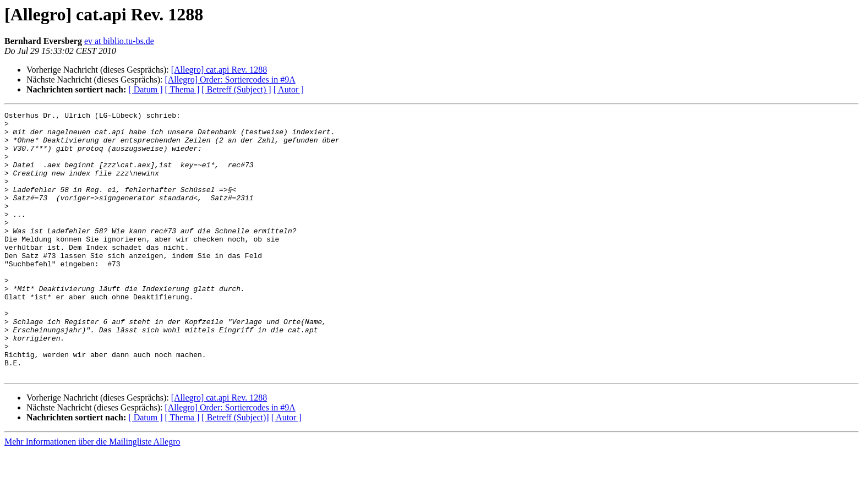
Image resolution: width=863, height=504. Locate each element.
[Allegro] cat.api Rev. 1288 (219, 70)
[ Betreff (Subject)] (235, 470)
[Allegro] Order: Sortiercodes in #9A (230, 80)
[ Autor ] (289, 89)
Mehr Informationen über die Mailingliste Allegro (92, 494)
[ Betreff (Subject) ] (236, 89)
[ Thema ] (182, 89)
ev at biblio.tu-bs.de (119, 41)
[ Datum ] (145, 89)
